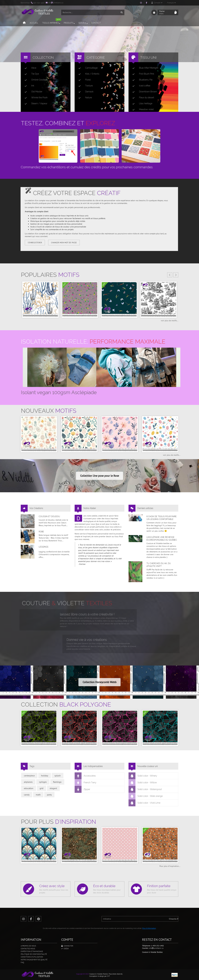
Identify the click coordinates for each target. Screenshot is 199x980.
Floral (83, 80)
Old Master (32, 92)
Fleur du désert (142, 98)
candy (27, 795)
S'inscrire (174, 919)
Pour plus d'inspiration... (170, 866)
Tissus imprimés (52, 22)
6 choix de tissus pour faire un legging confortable (162, 518)
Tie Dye (31, 74)
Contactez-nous (28, 949)
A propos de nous (28, 946)
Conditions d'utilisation (32, 957)
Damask (85, 92)
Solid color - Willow (143, 783)
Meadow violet (142, 109)
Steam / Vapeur (35, 104)
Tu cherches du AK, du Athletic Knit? (159, 565)
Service (83, 23)
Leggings (44, 547)
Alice (29, 68)
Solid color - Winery (143, 776)
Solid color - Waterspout (145, 789)
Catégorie (96, 57)
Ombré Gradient (35, 80)
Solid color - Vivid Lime (144, 803)
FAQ (22, 962)
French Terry (86, 783)
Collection (43, 57)
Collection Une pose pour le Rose (100, 476)
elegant (53, 788)
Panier (166, 12)
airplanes (28, 782)
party (49, 795)
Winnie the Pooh (35, 98)
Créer (65, 949)
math (38, 795)
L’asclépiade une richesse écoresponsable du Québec (162, 539)
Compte (157, 3)
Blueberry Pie (141, 80)
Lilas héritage (141, 104)
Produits (69, 23)
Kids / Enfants (88, 74)
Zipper (82, 789)
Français (171, 3)
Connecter (67, 946)
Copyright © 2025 (83, 974)
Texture (85, 86)
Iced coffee (140, 86)
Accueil (34, 23)
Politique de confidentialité (34, 954)
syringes (43, 782)
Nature (84, 98)
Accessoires (85, 776)
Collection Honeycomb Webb (100, 682)
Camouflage (87, 68)
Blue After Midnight (144, 68)
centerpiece (29, 776)
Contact (96, 23)
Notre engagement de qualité (34, 960)
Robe (41, 532)
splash (58, 776)
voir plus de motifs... (170, 321)
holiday (45, 776)
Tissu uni (148, 57)
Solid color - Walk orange (146, 796)
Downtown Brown (144, 92)
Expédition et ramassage (32, 951)
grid (42, 788)
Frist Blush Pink (142, 74)
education (29, 788)
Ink (28, 86)
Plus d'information (149, 928)
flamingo (57, 782)
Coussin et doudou (49, 516)
